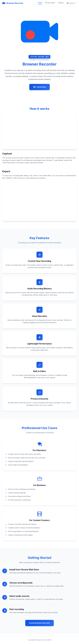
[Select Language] (71, 3)
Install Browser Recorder (40, 625)
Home (40, 3)
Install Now (40, 87)
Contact (60, 3)
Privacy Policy (50, 3)
